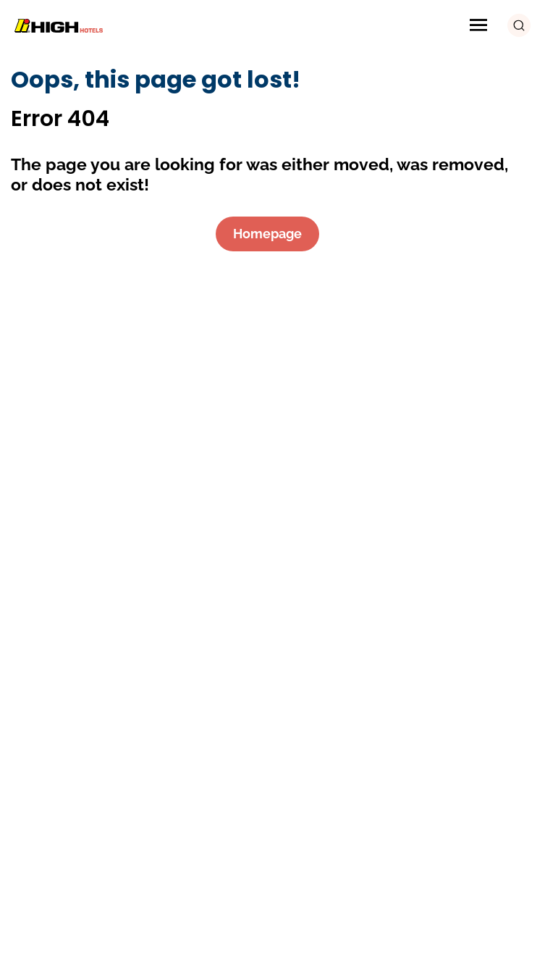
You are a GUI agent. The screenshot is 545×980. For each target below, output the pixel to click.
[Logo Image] (62, 25)
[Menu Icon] (478, 25)
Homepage (267, 234)
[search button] (519, 25)
